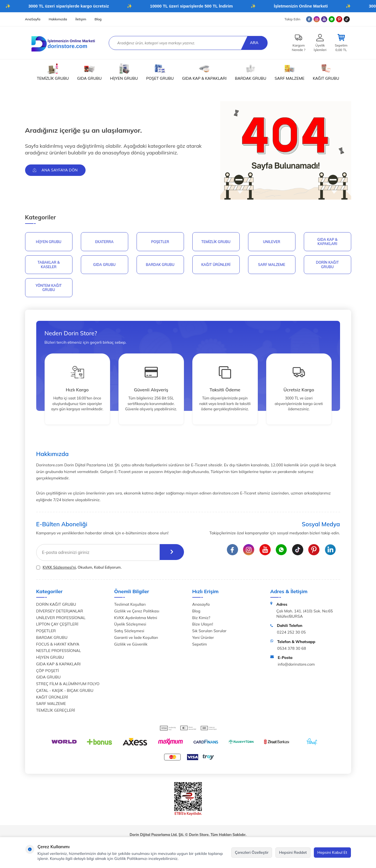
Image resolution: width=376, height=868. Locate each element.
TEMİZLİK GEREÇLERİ (56, 712)
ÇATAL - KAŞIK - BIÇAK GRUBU (65, 692)
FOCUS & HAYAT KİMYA (58, 646)
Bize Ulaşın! (203, 626)
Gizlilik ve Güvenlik (131, 646)
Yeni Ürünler (203, 639)
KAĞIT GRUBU (326, 72)
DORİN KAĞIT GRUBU (327, 265)
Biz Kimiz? (201, 619)
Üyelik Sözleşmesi (130, 626)
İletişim (81, 19)
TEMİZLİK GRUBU (53, 72)
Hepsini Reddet (293, 852)
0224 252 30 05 (291, 634)
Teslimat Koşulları (130, 606)
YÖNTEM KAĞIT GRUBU (48, 289)
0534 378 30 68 (292, 650)
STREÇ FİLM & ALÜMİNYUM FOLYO (68, 685)
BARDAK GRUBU (251, 72)
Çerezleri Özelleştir (252, 852)
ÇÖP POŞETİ (48, 672)
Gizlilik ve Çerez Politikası (137, 612)
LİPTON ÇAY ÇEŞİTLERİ (57, 626)
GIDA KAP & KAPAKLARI (204, 72)
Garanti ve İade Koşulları (136, 639)
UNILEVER (272, 242)
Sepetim (200, 646)
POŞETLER (160, 242)
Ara (253, 43)
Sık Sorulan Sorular (209, 632)
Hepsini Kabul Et (332, 852)
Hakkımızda (58, 19)
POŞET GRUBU (160, 72)
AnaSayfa (33, 19)
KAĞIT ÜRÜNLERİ (216, 265)
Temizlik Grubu (216, 242)
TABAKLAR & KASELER (49, 265)
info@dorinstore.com (296, 666)
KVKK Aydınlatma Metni (136, 619)
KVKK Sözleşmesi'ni (59, 569)
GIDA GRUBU (89, 72)
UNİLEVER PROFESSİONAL (61, 619)
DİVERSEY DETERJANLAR (60, 612)
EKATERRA (105, 242)
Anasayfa (201, 606)
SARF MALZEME (289, 72)
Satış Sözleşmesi (129, 632)
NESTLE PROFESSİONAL (59, 652)
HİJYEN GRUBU (124, 72)
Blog (98, 19)
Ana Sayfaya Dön (56, 170)
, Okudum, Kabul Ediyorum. (79, 569)
